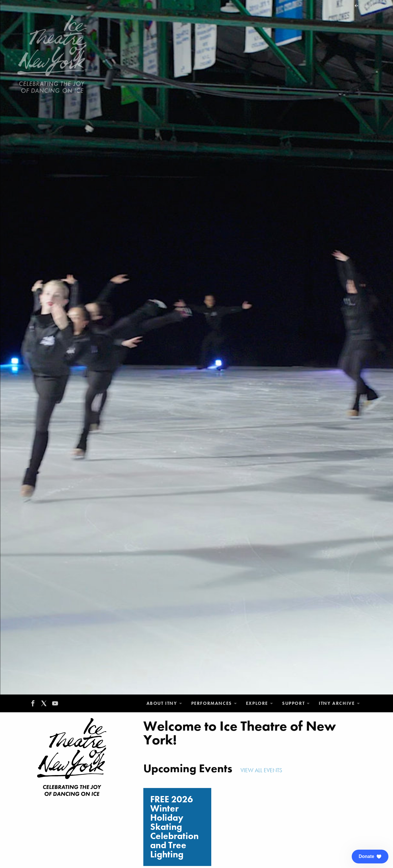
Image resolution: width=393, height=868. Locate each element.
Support (293, 703)
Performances (212, 703)
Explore (257, 703)
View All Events (262, 770)
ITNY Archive (337, 703)
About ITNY (162, 703)
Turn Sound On (372, 6)
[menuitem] (164, 703)
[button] (370, 857)
